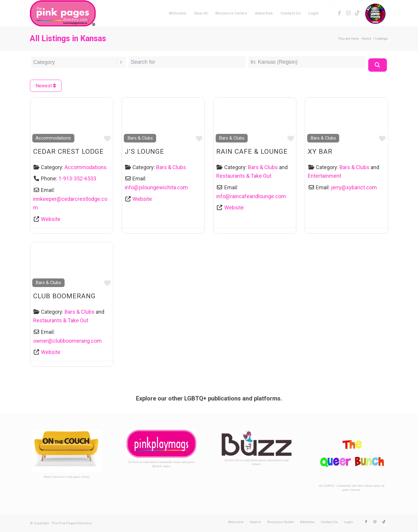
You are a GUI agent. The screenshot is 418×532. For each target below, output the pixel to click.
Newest (46, 86)
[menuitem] (178, 13)
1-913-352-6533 (77, 178)
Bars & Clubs (140, 138)
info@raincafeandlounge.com (251, 196)
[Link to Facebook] (339, 13)
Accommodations (53, 138)
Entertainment (325, 176)
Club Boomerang (64, 296)
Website (51, 219)
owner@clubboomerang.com (67, 341)
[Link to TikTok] (357, 13)
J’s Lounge (144, 151)
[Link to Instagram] (348, 13)
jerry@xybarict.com (354, 187)
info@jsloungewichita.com (156, 187)
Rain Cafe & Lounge (252, 151)
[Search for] (187, 62)
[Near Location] (307, 62)
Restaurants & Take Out (244, 176)
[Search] (378, 65)
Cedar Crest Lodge (68, 151)
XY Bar (320, 151)
